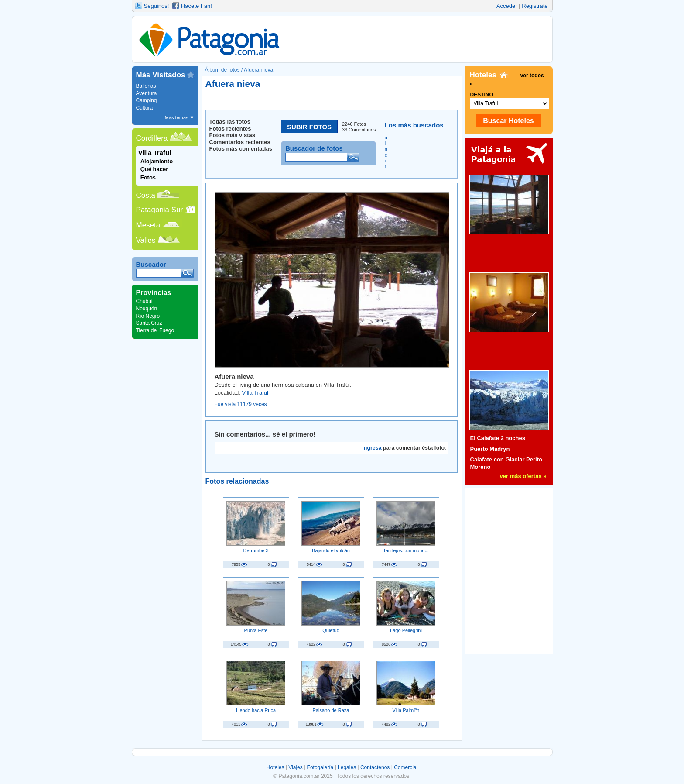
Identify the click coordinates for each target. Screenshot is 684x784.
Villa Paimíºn (406, 710)
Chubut (145, 301)
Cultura (145, 108)
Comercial (406, 767)
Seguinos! (157, 6)
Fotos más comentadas (241, 149)
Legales (347, 767)
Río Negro (148, 316)
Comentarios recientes (240, 142)
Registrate (535, 6)
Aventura (147, 93)
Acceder (507, 6)
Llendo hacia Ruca (256, 710)
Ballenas (146, 86)
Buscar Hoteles (508, 121)
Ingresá (372, 448)
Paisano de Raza (331, 710)
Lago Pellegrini (406, 630)
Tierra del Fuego (155, 330)
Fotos (148, 177)
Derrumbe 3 (256, 550)
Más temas (180, 117)
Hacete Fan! (197, 6)
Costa (146, 195)
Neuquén (147, 309)
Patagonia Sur (160, 210)
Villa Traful (255, 393)
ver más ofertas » (523, 476)
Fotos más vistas (233, 135)
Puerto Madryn (490, 449)
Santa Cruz (149, 323)
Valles (146, 240)
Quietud (331, 630)
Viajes (295, 767)
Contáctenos (375, 767)
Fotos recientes (230, 129)
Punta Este (256, 630)
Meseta (148, 225)
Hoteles (275, 767)
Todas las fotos (230, 122)
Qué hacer (154, 169)
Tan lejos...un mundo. (406, 550)
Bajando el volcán (331, 550)
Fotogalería (320, 767)
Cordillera (152, 138)
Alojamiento (157, 161)
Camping (147, 100)
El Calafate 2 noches (498, 438)
